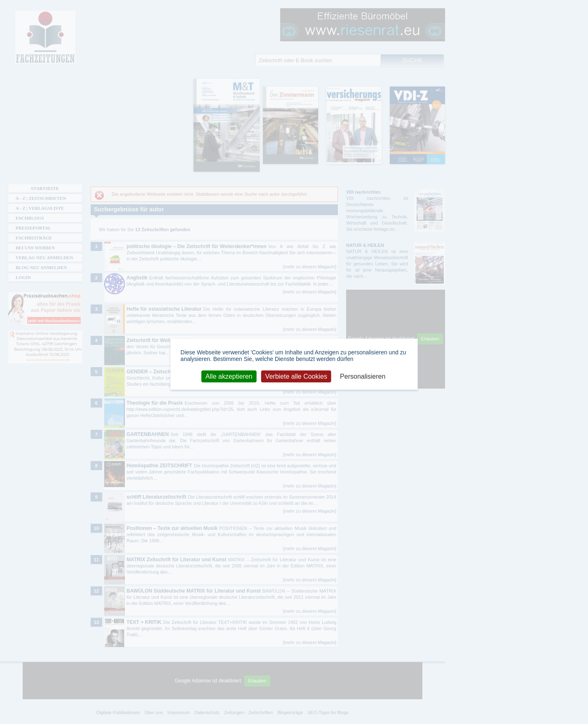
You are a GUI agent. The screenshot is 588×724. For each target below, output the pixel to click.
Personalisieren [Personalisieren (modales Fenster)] (363, 376)
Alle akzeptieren (229, 376)
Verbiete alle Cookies (296, 376)
